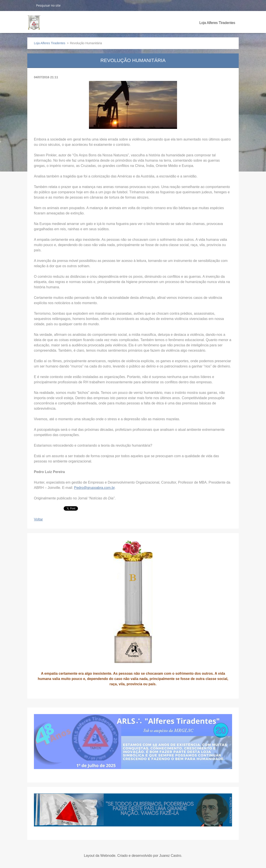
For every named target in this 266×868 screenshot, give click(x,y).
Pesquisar (30, 5)
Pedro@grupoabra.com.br (94, 488)
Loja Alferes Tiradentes (217, 23)
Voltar (38, 519)
